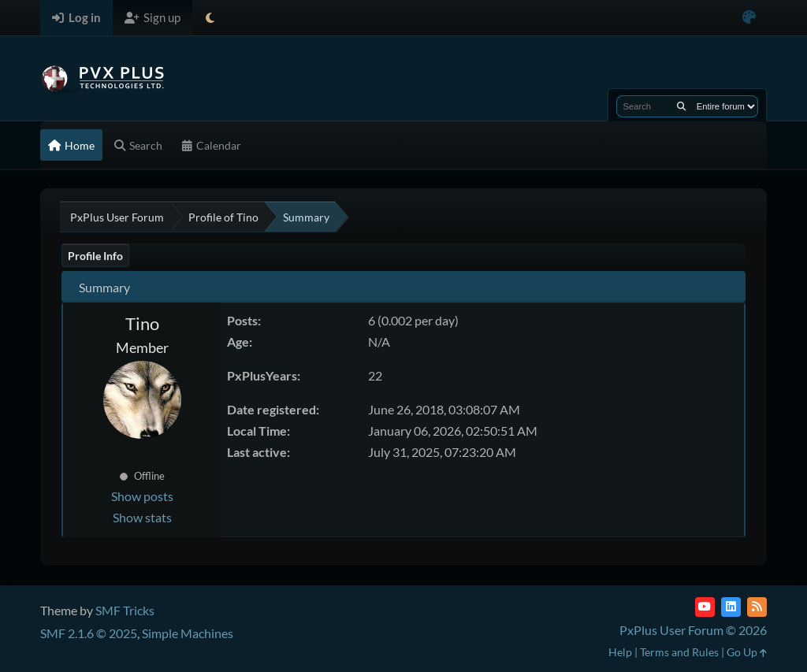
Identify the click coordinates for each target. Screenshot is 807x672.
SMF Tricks (125, 610)
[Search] (681, 106)
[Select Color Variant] (749, 18)
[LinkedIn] (731, 607)
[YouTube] (705, 607)
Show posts (142, 496)
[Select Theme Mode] (210, 18)
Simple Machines (188, 633)
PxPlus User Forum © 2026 (693, 630)
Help (620, 652)
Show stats (142, 517)
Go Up (747, 652)
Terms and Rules (679, 652)
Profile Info (95, 256)
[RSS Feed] (757, 607)
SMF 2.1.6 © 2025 (89, 633)
